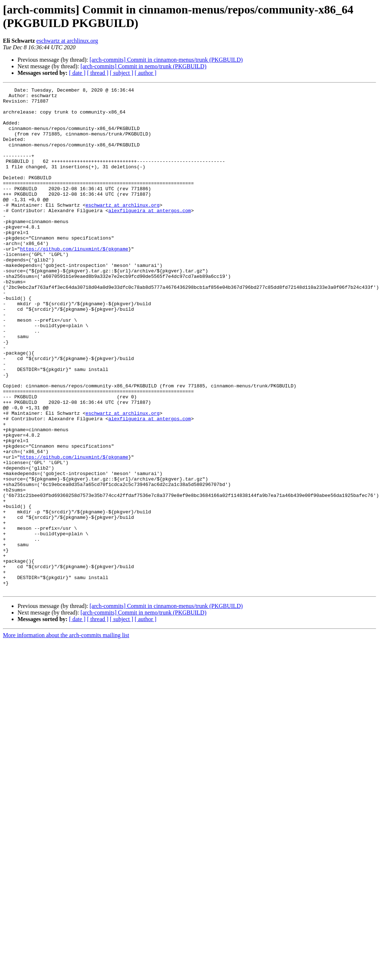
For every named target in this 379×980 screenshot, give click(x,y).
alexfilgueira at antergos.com (150, 236)
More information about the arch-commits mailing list (66, 736)
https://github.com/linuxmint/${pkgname (74, 282)
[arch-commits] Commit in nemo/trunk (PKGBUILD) (143, 66)
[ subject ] (122, 73)
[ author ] (146, 73)
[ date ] (77, 73)
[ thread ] (98, 73)
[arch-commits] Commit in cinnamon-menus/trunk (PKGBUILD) (166, 60)
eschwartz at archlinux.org (67, 41)
